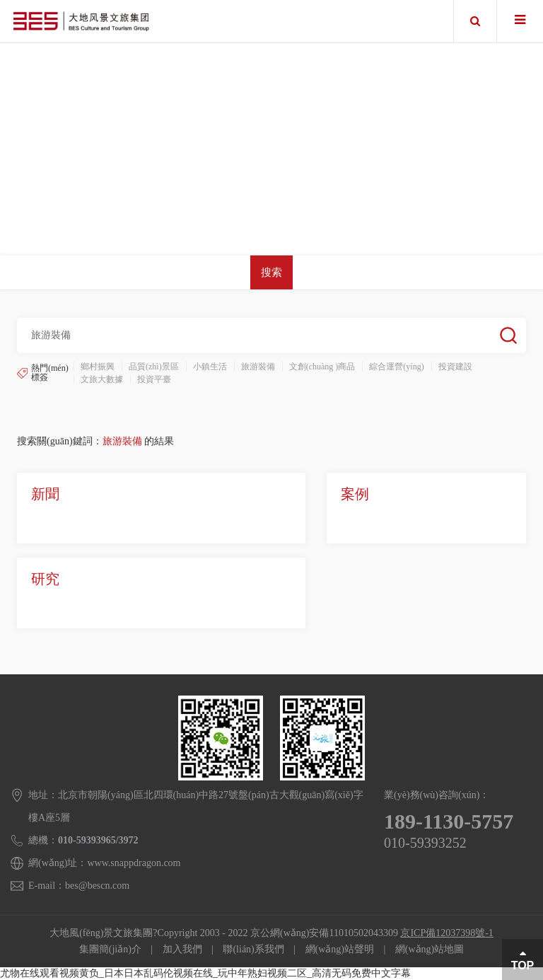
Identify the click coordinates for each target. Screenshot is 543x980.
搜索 (271, 272)
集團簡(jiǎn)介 (110, 949)
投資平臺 (154, 379)
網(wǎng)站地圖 (430, 949)
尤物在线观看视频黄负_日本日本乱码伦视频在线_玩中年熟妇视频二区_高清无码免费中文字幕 (205, 973)
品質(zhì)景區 (154, 367)
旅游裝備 (258, 367)
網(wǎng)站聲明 (340, 949)
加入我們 (182, 949)
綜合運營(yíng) (396, 367)
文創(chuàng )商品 (322, 367)
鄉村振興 (98, 367)
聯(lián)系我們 (253, 949)
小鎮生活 (210, 367)
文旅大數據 (102, 379)
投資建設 (455, 367)
